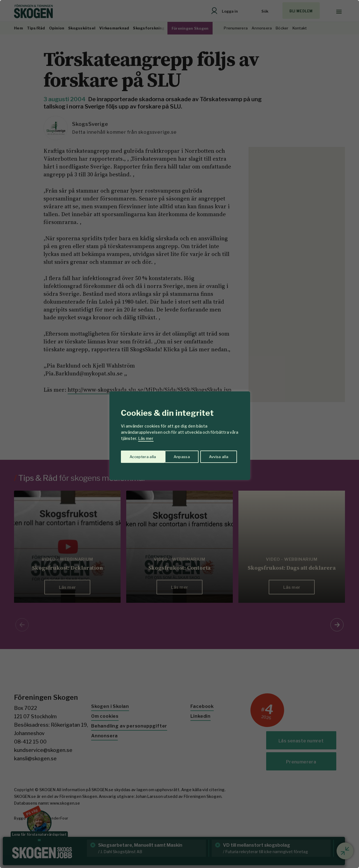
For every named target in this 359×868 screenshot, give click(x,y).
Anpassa (137, 456)
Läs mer (146, 438)
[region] (179, 434)
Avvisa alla (174, 456)
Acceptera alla (216, 456)
